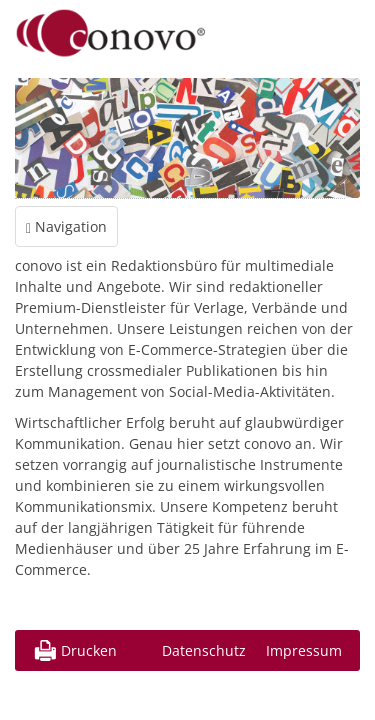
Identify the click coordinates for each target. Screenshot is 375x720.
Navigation (66, 226)
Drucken (89, 650)
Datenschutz (204, 650)
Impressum (304, 650)
